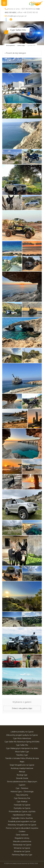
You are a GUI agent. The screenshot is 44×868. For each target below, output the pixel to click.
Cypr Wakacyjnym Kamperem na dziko (22, 748)
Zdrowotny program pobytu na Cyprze (22, 735)
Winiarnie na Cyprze (22, 848)
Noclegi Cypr (22, 775)
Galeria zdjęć (21, 45)
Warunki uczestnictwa (22, 841)
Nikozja (22, 772)
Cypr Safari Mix (22, 745)
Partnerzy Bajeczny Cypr (22, 855)
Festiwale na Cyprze (22, 805)
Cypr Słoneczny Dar (22, 798)
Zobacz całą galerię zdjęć (22, 708)
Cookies (22, 831)
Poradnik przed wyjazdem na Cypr (22, 821)
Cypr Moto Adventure (22, 738)
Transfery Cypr (22, 755)
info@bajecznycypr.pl (17, 16)
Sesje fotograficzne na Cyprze (22, 765)
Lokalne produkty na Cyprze (22, 732)
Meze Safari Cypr (22, 752)
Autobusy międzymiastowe (22, 768)
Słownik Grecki (22, 778)
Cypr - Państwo (22, 788)
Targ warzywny (22, 795)
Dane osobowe (22, 835)
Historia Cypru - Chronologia (22, 792)
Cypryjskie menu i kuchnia (22, 818)
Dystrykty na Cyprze (22, 808)
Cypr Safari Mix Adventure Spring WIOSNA (22, 742)
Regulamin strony (22, 838)
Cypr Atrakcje (22, 802)
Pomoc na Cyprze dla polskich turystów (22, 828)
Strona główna (10, 45)
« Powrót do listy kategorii (15, 53)
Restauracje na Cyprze (22, 845)
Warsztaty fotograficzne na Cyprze (22, 825)
